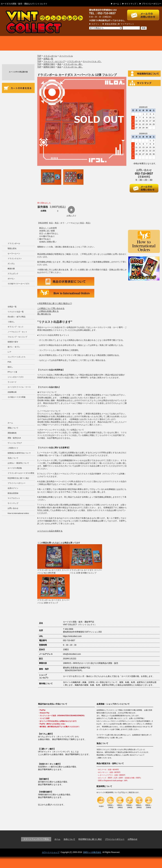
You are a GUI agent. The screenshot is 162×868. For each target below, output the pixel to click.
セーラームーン (14, 253)
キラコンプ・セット (16, 327)
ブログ (146, 43)
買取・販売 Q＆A (113, 43)
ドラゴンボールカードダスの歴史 (18, 206)
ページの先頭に (150, 821)
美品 (59, 64)
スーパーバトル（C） (92, 61)
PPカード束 (12, 372)
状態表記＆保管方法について (19, 453)
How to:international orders (18, 513)
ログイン (95, 24)
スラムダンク (13, 274)
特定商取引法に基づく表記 (18, 478)
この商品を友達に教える (48, 311)
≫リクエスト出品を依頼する (50, 531)
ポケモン (11, 279)
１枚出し (11, 322)
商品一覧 (81, 43)
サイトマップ (130, 4)
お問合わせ (133, 839)
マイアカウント (127, 24)
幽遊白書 (11, 269)
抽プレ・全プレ (14, 347)
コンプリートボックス (17, 357)
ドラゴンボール (14, 243)
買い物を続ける (44, 314)
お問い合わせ (13, 508)
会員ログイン (13, 488)
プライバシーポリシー (151, 4)
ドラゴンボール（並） (73, 67)
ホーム (116, 4)
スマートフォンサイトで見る (36, 839)
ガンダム (11, 264)
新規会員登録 (111, 24)
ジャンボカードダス (16, 377)
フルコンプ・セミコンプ (17, 337)
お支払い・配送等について (18, 137)
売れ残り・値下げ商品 (17, 317)
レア (9, 352)
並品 (59, 67)
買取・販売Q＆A (14, 438)
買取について (16, 43)
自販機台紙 (12, 392)
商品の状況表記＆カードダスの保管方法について (18, 112)
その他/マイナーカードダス (19, 284)
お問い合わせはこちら (145, 13)
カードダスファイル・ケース (19, 387)
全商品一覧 (12, 307)
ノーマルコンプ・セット (17, 332)
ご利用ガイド (18, 99)
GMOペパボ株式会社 (92, 852)
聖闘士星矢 (12, 248)
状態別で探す (13, 342)
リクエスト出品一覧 (16, 312)
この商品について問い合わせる (51, 308)
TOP (39, 56)
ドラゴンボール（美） (73, 64)
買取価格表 (49, 43)
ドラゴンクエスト (15, 258)
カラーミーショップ (51, 852)
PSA (9, 362)
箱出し (10, 367)
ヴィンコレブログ (15, 443)
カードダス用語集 (18, 163)
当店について (18, 125)
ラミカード (12, 382)
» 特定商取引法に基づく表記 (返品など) (55, 303)
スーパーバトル (66, 56)
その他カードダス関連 (17, 397)
